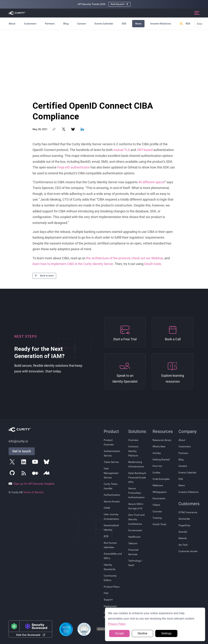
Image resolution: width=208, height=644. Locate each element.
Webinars (158, 485)
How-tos (157, 466)
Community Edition (110, 578)
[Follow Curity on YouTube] (36, 463)
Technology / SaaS (135, 563)
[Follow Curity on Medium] (36, 474)
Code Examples (161, 479)
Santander (184, 519)
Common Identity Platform (133, 451)
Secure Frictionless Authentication (136, 493)
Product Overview (109, 442)
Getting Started (161, 459)
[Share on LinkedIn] (82, 129)
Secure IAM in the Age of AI (136, 506)
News (138, 24)
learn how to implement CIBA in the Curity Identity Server (73, 264)
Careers (82, 24)
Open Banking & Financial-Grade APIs (137, 478)
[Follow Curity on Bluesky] (47, 463)
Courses (157, 511)
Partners (50, 24)
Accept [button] (119, 633)
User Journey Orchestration (111, 517)
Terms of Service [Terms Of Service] (33, 492)
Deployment (110, 606)
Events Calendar (104, 24)
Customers (30, 24)
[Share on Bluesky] (73, 129)
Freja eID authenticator (74, 167)
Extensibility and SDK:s (113, 556)
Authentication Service (112, 453)
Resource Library (162, 440)
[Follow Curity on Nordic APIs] (47, 474)
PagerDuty (184, 525)
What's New (159, 446)
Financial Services (133, 552)
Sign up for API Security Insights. (32, 484)
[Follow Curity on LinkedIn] (24, 463)
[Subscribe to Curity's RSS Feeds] (24, 474)
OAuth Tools (159, 524)
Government (135, 530)
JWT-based (145, 150)
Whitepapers (160, 492)
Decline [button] (142, 633)
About (12, 24)
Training (157, 518)
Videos (156, 505)
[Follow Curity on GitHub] (13, 474)
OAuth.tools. (153, 264)
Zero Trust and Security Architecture (136, 519)
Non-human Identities (110, 545)
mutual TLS (122, 150)
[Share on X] (64, 129)
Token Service (111, 462)
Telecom (133, 543)
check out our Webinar (147, 258)
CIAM (107, 508)
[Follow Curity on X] (13, 463)
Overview (133, 440)
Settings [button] (166, 633)
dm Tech (183, 545)
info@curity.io (18, 441)
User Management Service (111, 473)
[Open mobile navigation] (197, 13)
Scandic (183, 532)
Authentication (112, 495)
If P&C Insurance (188, 512)
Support (108, 600)
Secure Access (112, 501)
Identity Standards (110, 567)
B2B (106, 536)
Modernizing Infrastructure (136, 464)
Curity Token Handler (111, 486)
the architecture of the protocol (108, 258)
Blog (66, 24)
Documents (159, 498)
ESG (124, 24)
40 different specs (151, 182)
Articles (157, 453)
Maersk (183, 538)
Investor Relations (161, 24)
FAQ (106, 593)
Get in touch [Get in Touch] (22, 451)
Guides (156, 473)
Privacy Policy (117, 624)
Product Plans (112, 587)
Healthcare (134, 537)
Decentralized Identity (111, 528)
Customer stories (188, 551)
